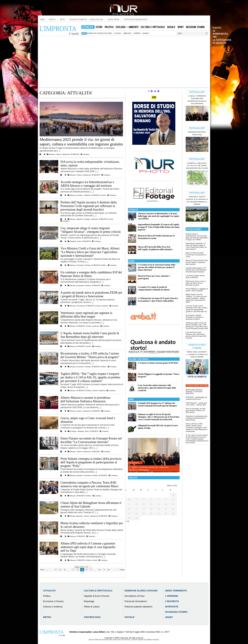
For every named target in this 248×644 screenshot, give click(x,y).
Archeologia (92, 617)
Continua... (85, 154)
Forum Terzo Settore (197, 386)
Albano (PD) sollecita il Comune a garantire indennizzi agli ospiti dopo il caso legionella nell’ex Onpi (88, 547)
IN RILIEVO (75, 154)
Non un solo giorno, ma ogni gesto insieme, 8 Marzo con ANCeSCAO (196, 410)
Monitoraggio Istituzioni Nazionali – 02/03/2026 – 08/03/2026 (194, 392)
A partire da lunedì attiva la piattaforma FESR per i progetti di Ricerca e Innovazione (91, 294)
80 (108, 570)
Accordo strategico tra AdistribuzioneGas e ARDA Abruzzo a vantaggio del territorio (87, 184)
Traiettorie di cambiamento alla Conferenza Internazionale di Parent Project (196, 418)
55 (91, 570)
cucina (118, 33)
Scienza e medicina (102, 306)
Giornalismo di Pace (135, 596)
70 (104, 570)
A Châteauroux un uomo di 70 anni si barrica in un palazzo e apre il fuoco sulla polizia (158, 300)
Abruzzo (52, 154)
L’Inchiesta (172, 601)
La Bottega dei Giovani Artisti (135, 19)
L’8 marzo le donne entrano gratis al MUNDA (158, 363)
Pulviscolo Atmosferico (136, 601)
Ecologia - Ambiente (84, 195)
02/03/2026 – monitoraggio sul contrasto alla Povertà (196, 398)
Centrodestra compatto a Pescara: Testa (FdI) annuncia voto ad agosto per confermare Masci (89, 484)
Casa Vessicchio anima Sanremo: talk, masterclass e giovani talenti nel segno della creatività (157, 388)
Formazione (81, 306)
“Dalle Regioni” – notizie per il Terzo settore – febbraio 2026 (196, 404)
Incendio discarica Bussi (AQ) (197, 133)
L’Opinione (172, 596)
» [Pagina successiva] (117, 570)
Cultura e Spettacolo (63, 154)
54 (87, 570)
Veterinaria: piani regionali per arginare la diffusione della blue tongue (86, 315)
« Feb (127, 521)
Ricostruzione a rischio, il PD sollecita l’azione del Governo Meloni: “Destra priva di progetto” (90, 355)
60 (100, 570)
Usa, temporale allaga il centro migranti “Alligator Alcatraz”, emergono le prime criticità (91, 230)
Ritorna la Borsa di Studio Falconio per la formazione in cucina (156, 237)
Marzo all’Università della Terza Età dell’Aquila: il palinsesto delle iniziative (155, 248)
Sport (131, 399)
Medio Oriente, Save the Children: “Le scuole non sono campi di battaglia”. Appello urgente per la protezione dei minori (196, 298)
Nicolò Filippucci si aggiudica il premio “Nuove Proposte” (197, 290)
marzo (146, 33)
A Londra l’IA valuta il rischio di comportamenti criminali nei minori (154, 288)
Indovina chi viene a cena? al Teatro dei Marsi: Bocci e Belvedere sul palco (196, 283)
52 (78, 570)
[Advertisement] (124, 62)
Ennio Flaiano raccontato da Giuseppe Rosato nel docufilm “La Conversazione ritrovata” (91, 440)
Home (42, 19)
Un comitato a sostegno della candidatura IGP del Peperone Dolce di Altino (91, 274)
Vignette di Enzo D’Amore (97, 596)
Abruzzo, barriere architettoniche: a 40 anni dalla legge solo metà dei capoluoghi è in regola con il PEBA (159, 216)
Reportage (89, 601)
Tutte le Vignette (197, 377)
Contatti (52, 19)
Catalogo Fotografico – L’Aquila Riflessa (86, 19)
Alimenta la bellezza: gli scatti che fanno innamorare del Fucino (197, 166)
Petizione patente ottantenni (138, 607)
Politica (104, 265)
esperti (137, 33)
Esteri (79, 241)
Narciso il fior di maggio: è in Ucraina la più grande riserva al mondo (197, 200)
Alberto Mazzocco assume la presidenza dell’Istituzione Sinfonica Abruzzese (85, 399)
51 (73, 570)
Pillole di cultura (92, 607)
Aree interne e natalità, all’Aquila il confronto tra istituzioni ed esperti (195, 317)
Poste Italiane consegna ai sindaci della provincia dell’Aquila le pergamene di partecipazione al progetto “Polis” (91, 462)
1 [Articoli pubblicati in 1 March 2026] (173, 495)
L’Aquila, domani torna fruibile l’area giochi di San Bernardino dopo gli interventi (90, 335)
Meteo (62, 19)
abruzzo (127, 33)
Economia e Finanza (84, 265)
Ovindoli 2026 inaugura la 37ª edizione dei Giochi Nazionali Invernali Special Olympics (157, 404)
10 (56, 570)
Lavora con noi (113, 19)
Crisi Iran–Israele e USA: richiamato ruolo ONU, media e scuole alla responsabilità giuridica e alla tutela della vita (197, 309)
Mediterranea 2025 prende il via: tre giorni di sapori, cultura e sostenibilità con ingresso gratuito (81, 142)
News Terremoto (176, 591)
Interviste (172, 607)
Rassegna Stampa (176, 612)
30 (65, 570)
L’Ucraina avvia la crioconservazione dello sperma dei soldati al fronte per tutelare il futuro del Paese (157, 267)
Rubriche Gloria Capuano (141, 591)
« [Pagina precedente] (48, 570)
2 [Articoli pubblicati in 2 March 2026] (129, 500)
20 (60, 570)
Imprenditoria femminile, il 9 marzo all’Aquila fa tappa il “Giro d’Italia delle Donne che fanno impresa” (159, 227)
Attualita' (79, 219)
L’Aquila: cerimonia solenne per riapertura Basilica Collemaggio (149, 468)
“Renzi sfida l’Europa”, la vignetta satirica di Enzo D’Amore (197, 354)
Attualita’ (50, 591)
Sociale (103, 195)
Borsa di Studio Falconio (100, 33)
